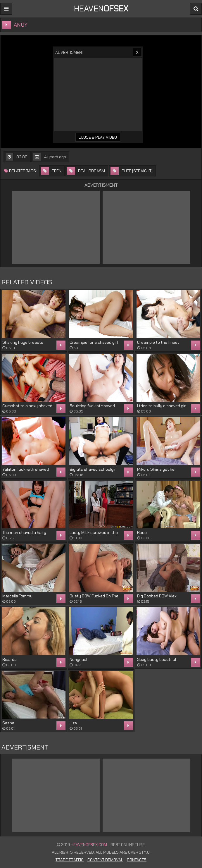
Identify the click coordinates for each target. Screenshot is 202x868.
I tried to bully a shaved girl (162, 406)
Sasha (8, 723)
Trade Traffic (70, 860)
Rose (142, 532)
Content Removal (105, 860)
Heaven (101, 9)
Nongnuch (79, 659)
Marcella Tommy (17, 596)
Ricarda (10, 659)
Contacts (137, 860)
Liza (73, 723)
